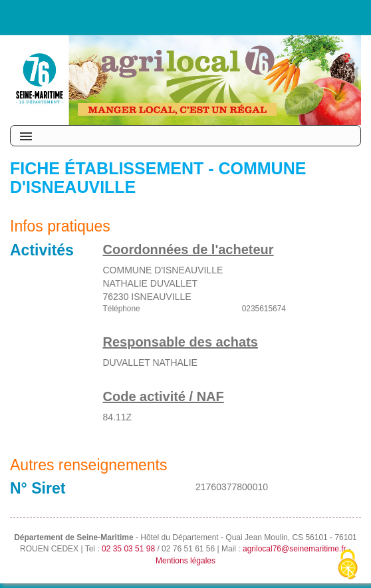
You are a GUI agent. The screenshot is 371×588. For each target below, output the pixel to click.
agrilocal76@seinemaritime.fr (295, 549)
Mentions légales (185, 561)
